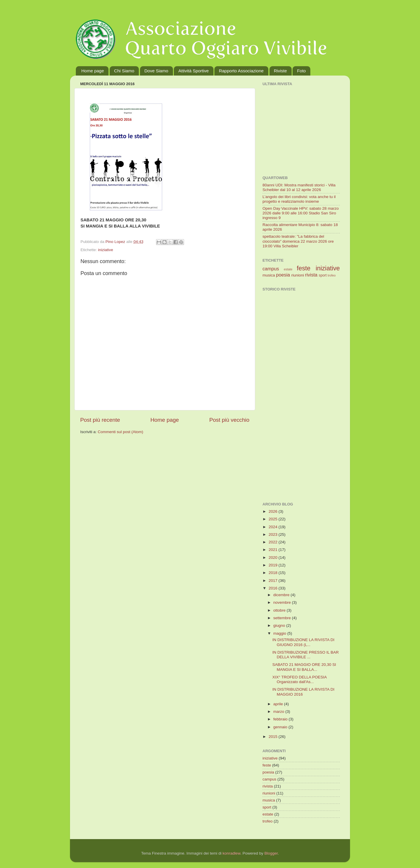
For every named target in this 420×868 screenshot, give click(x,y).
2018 (274, 573)
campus (271, 269)
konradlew (231, 853)
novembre (283, 602)
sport (323, 275)
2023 (274, 534)
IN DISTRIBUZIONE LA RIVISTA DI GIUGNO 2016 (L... (303, 642)
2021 (274, 550)
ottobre (280, 610)
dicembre (282, 595)
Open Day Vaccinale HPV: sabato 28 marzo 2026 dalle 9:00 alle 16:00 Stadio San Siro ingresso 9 (301, 213)
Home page (93, 71)
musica (269, 275)
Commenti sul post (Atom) (120, 432)
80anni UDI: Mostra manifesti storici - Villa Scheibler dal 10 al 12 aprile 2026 (299, 187)
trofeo (332, 275)
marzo (279, 712)
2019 (274, 565)
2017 (274, 581)
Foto (301, 71)
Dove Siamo (156, 71)
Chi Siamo (124, 71)
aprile (279, 704)
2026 (274, 511)
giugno (280, 625)
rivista (311, 275)
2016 (274, 588)
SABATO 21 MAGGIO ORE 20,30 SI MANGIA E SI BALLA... (304, 667)
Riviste (280, 71)
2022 (274, 542)
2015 (274, 737)
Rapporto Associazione (241, 71)
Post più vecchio (229, 420)
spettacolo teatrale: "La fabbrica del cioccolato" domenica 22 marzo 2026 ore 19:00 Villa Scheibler (298, 241)
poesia (283, 275)
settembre (283, 618)
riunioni (298, 275)
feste (303, 268)
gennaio (281, 727)
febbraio (281, 719)
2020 (274, 558)
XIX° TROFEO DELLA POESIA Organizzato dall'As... (300, 679)
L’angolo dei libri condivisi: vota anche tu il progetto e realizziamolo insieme (299, 199)
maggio (280, 633)
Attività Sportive (193, 71)
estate (288, 269)
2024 (274, 527)
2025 (274, 519)
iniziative (106, 250)
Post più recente (100, 420)
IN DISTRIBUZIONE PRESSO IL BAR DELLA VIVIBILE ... (306, 655)
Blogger (271, 853)
